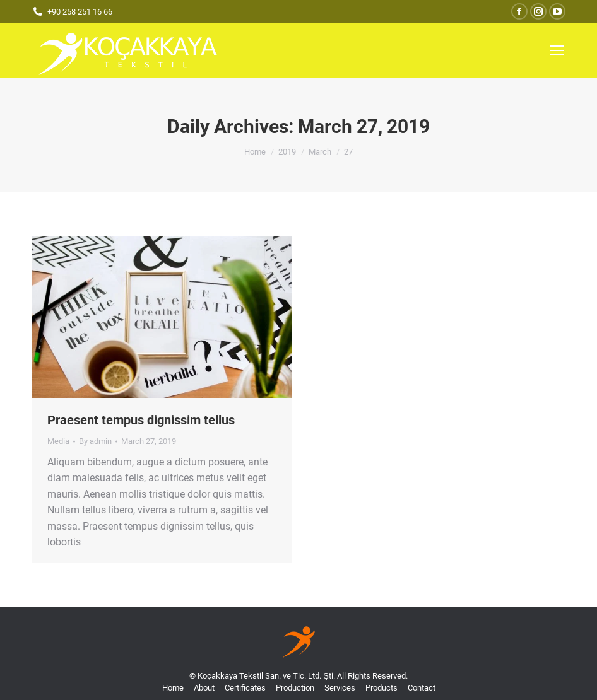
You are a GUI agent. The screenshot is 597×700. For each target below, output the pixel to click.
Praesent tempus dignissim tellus (141, 420)
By (95, 441)
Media (58, 441)
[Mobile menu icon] (557, 50)
